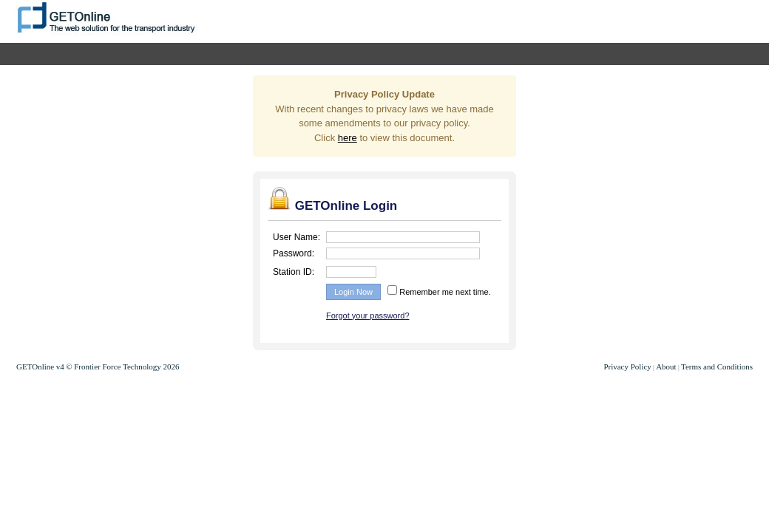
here (348, 138)
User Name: (297, 237)
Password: (294, 253)
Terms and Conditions (717, 366)
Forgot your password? (368, 316)
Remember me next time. (444, 292)
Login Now (353, 292)
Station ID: (294, 272)
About (666, 366)
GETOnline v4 (40, 366)
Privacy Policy (627, 366)
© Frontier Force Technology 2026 (122, 366)
